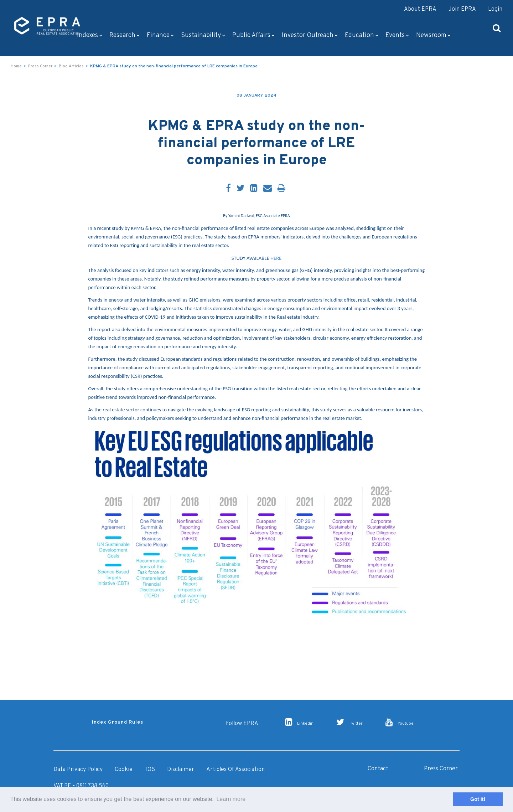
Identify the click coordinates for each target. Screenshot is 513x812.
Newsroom (433, 35)
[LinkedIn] (254, 189)
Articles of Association (235, 770)
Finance (160, 35)
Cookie (124, 770)
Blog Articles (71, 66)
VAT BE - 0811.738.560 (81, 786)
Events (397, 35)
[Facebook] (228, 189)
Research (125, 35)
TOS (150, 770)
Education (362, 35)
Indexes (90, 35)
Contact (378, 769)
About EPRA (420, 9)
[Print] (281, 189)
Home (16, 66)
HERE (276, 258)
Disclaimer (181, 770)
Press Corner (40, 66)
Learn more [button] (231, 799)
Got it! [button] (478, 799)
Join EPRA (462, 9)
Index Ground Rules (118, 722)
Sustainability (203, 35)
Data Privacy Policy (78, 770)
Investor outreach (310, 35)
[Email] (268, 189)
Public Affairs (253, 35)
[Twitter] (240, 189)
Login (495, 9)
